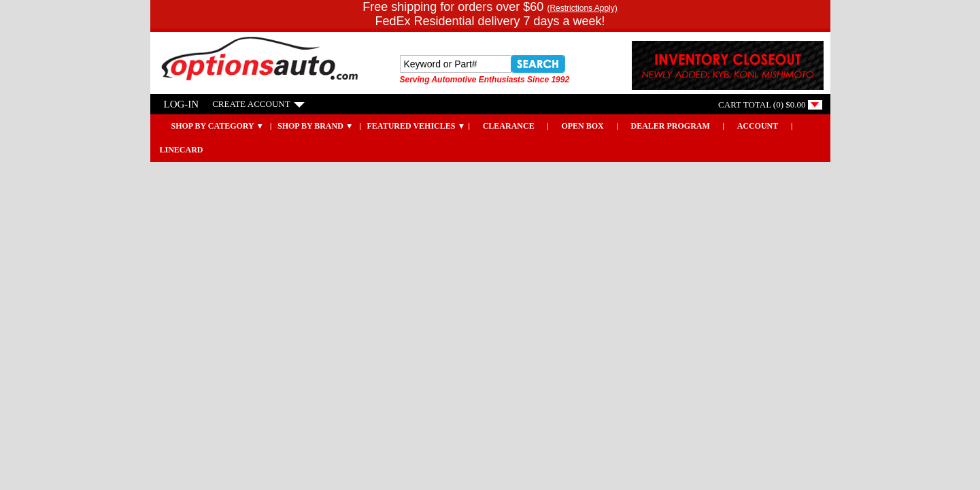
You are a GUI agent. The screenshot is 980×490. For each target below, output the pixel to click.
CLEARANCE (509, 126)
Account (758, 126)
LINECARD (182, 150)
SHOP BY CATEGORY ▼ (209, 126)
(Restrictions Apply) (582, 8)
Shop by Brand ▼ (316, 126)
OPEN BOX (582, 126)
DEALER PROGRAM (671, 126)
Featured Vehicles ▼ (417, 126)
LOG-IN (182, 104)
